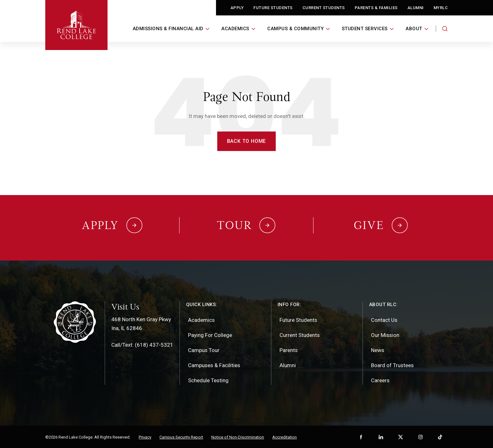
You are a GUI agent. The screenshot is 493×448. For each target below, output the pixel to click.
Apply (237, 8)
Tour (234, 225)
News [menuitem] (378, 350)
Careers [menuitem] (380, 380)
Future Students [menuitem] (298, 319)
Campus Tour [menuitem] (204, 350)
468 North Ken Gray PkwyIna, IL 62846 (141, 323)
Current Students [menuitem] (300, 334)
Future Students (273, 8)
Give (369, 225)
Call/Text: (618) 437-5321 (142, 344)
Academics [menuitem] (201, 319)
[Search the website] (445, 29)
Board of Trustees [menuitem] (392, 365)
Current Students (324, 8)
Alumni (416, 8)
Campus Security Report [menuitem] (181, 437)
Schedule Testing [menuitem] (208, 380)
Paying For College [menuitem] (210, 334)
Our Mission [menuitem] (385, 334)
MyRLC (441, 8)
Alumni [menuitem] (288, 365)
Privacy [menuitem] (145, 437)
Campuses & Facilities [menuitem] (214, 365)
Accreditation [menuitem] (285, 437)
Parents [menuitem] (289, 350)
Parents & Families (376, 8)
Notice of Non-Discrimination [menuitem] (238, 437)
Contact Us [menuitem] (384, 319)
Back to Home (247, 141)
